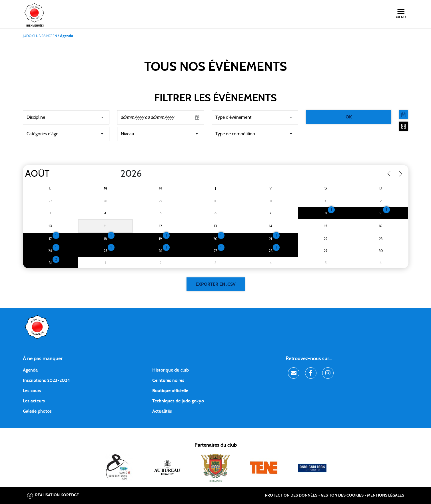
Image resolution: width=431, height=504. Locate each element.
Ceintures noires (168, 380)
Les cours (32, 391)
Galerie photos (37, 411)
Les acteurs (34, 401)
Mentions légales (386, 495)
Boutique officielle (170, 391)
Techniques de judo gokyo (178, 401)
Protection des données (291, 495)
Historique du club (171, 370)
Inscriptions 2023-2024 (46, 380)
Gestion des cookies (342, 495)
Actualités (162, 411)
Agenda (30, 370)
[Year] (116, 174)
